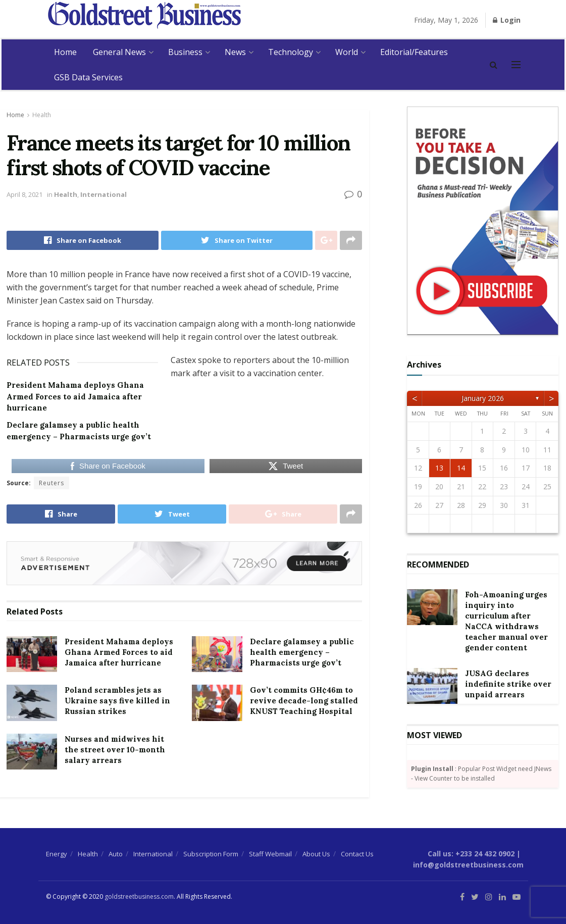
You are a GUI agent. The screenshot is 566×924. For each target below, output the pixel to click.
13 (439, 468)
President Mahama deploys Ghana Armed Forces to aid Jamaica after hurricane (75, 396)
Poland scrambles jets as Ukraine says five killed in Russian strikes (117, 701)
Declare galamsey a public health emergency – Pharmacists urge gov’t (302, 652)
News (235, 52)
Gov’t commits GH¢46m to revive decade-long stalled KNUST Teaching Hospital (304, 701)
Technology (291, 52)
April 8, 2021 (24, 194)
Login (507, 20)
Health (42, 115)
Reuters (52, 483)
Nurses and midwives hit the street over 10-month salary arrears (115, 750)
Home (65, 52)
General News (119, 52)
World (347, 52)
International (104, 194)
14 (461, 468)
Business (185, 52)
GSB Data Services (88, 77)
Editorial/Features (414, 52)
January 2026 (483, 398)
